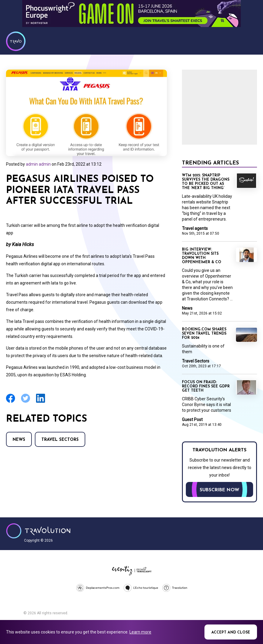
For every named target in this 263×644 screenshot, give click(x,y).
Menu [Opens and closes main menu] (251, 41)
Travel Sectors (60, 440)
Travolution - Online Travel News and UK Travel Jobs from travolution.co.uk (38, 531)
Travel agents (195, 228)
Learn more (140, 632)
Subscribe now (219, 490)
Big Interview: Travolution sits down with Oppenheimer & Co (202, 256)
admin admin (38, 164)
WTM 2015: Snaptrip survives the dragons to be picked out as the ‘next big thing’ (206, 182)
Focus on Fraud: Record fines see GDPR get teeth (206, 387)
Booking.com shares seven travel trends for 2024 (204, 334)
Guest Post (192, 420)
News (19, 440)
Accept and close (231, 633)
